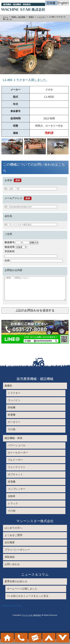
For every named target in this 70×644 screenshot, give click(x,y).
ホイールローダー (18, 457)
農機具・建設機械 (18, 17)
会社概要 (10, 547)
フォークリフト (17, 472)
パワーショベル (17, 450)
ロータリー (14, 427)
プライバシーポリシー (17, 554)
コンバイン (14, 405)
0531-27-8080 (21, 638)
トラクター (41, 17)
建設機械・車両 (13, 443)
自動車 (12, 501)
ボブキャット (15, 479)
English (63, 3)
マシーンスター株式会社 (31, 620)
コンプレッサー (17, 494)
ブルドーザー (15, 465)
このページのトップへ (49, 638)
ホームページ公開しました (22, 593)
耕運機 (12, 419)
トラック (13, 508)
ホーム (6, 17)
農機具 (31, 17)
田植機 (12, 412)
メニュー (63, 638)
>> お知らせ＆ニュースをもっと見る (28, 601)
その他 (12, 434)
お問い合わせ (12, 569)
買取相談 (10, 562)
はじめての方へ (13, 533)
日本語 (51, 3)
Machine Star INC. (12, 610)
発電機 (12, 486)
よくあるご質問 (13, 540)
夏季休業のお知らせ (16, 586)
